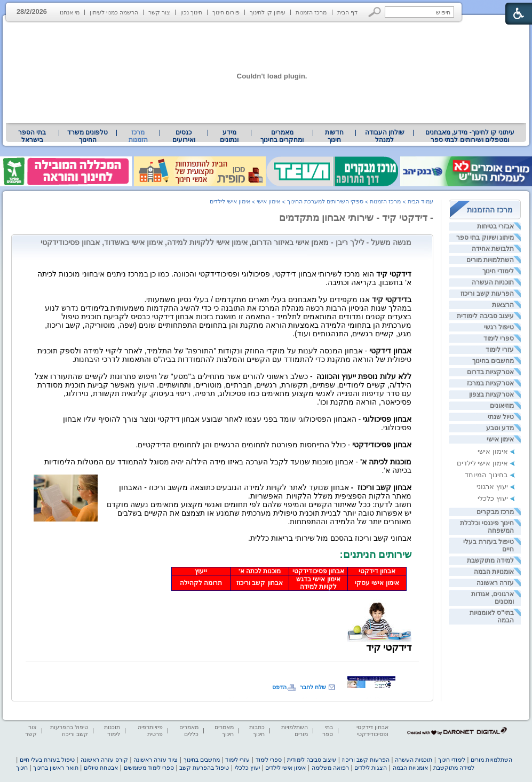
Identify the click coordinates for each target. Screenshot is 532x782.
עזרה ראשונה (495, 583)
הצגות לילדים (371, 768)
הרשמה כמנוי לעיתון (114, 12)
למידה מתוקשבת (490, 560)
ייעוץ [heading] (201, 571)
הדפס (279, 687)
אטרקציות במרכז (490, 383)
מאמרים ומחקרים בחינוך (282, 136)
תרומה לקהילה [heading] (201, 583)
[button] (375, 12)
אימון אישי (500, 439)
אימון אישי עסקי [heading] (377, 583)
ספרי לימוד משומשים (149, 768)
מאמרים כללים (189, 730)
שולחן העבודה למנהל (385, 136)
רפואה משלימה (330, 768)
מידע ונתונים (229, 136)
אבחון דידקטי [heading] (377, 571)
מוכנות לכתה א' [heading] (260, 571)
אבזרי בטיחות (495, 226)
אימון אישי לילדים (482, 463)
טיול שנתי (501, 417)
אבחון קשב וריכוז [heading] (259, 583)
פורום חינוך (226, 12)
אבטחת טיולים (101, 768)
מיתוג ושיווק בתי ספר (485, 238)
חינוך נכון (191, 12)
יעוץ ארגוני (492, 487)
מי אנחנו (70, 12)
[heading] (411, 546)
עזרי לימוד (500, 350)
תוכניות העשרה (493, 282)
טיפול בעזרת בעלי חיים (47, 760)
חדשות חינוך (334, 136)
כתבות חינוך (257, 730)
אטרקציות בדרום (490, 372)
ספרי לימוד (499, 338)
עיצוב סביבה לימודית (485, 316)
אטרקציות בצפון (491, 394)
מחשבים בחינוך (493, 361)
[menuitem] (470, 136)
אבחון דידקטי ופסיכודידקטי (372, 730)
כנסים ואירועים (184, 136)
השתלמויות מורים (490, 260)
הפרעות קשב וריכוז (487, 294)
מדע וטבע (500, 428)
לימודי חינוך (498, 271)
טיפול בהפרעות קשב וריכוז (69, 730)
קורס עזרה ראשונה (104, 760)
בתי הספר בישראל (32, 136)
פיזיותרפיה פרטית (150, 730)
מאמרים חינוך (224, 730)
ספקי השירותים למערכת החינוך (325, 201)
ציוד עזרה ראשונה (156, 760)
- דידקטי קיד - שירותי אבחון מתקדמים (356, 218)
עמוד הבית (420, 201)
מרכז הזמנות (311, 12)
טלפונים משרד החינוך (88, 136)
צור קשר (159, 12)
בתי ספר (328, 730)
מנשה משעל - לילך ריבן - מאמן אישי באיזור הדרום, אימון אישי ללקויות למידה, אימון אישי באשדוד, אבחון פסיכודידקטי (226, 242)
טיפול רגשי (499, 327)
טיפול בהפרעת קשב (204, 768)
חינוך (22, 768)
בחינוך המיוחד (486, 475)
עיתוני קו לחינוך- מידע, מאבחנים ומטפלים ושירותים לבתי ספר (470, 136)
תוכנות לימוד (112, 730)
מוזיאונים (502, 406)
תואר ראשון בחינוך (55, 768)
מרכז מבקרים (495, 512)
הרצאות (503, 305)
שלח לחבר (313, 687)
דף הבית (347, 12)
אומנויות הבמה (494, 572)
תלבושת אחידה (493, 249)
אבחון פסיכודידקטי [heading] (318, 571)
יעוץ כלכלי (493, 498)
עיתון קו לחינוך (268, 12)
